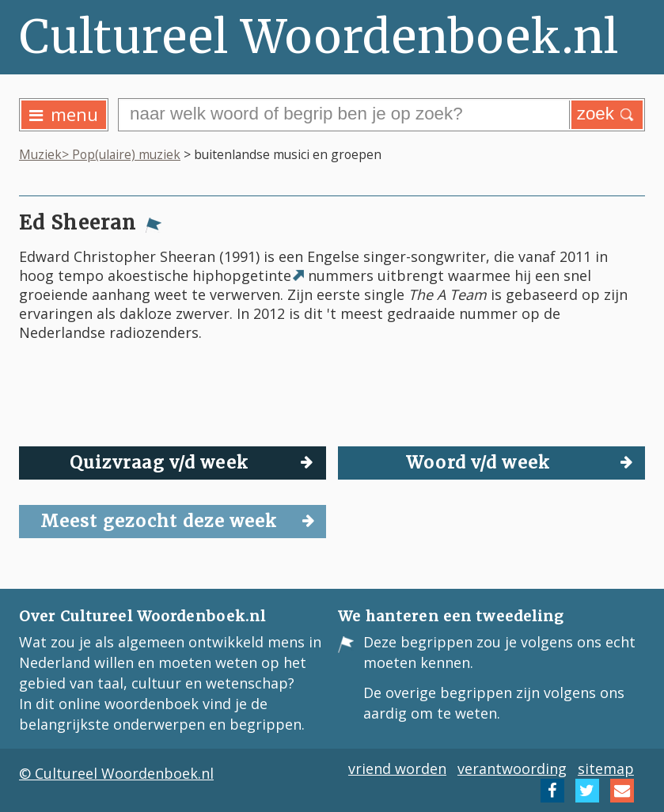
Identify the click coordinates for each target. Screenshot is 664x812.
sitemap (606, 768)
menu (64, 114)
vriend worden (397, 768)
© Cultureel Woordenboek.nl (116, 773)
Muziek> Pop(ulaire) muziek (100, 154)
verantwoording (512, 768)
